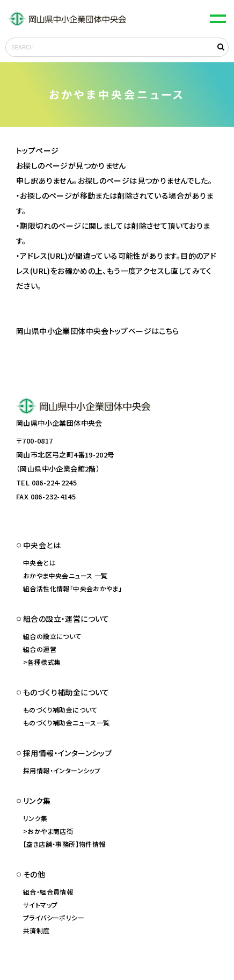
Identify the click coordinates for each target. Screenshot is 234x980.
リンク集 (35, 818)
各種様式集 (44, 662)
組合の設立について (52, 636)
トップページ (37, 150)
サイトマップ (40, 905)
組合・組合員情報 (48, 892)
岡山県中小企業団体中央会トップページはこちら (98, 331)
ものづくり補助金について (60, 710)
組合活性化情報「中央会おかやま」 (72, 588)
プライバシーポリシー (54, 917)
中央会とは (39, 562)
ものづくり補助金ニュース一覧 (66, 723)
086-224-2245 (54, 482)
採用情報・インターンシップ (62, 770)
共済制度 (36, 930)
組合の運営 (40, 649)
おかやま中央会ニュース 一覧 (65, 575)
